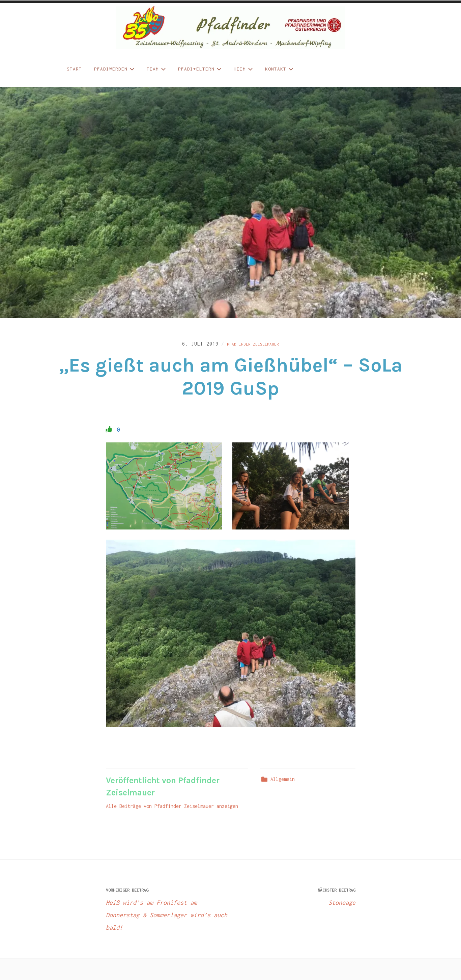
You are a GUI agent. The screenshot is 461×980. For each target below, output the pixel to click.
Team (156, 69)
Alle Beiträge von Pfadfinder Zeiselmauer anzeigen (172, 810)
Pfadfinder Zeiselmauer (253, 345)
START (74, 69)
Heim (243, 69)
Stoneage (293, 899)
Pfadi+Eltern (200, 69)
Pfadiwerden (114, 69)
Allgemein (283, 783)
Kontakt (279, 69)
